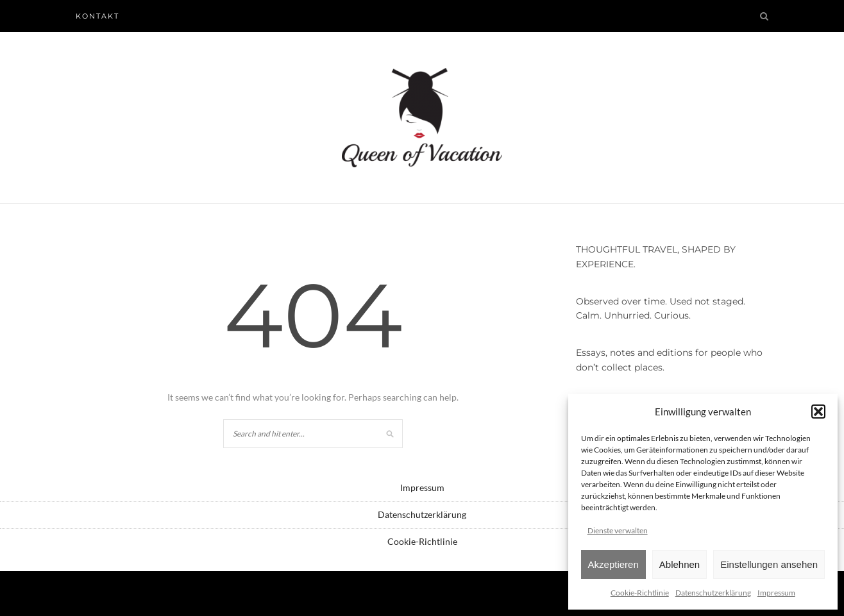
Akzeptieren (613, 564)
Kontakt (97, 16)
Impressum (776, 593)
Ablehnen (679, 564)
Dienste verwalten (618, 530)
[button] (818, 412)
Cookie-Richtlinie (640, 593)
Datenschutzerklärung (713, 593)
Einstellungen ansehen (769, 564)
